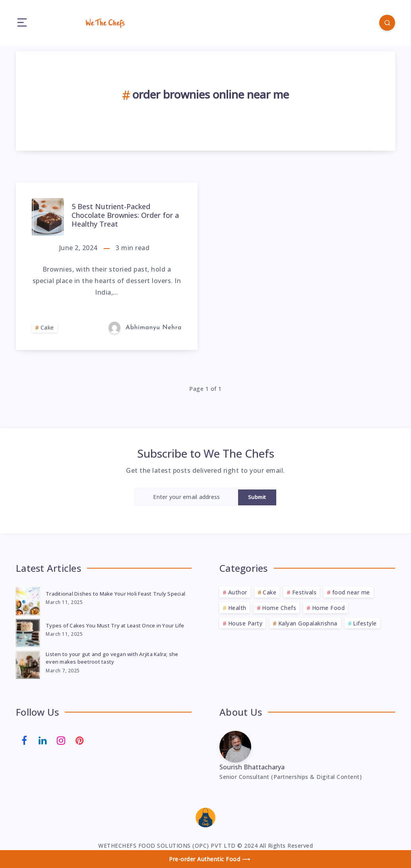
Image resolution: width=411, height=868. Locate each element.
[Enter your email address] (186, 497)
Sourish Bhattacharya (252, 767)
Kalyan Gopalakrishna (308, 623)
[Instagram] (61, 740)
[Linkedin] (43, 740)
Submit (257, 497)
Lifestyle (365, 623)
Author (238, 592)
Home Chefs (279, 608)
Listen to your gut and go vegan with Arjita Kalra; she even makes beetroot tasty (112, 658)
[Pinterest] (80, 740)
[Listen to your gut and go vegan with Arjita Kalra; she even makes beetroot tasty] (28, 664)
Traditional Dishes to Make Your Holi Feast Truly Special (115, 594)
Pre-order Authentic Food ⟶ (209, 859)
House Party (245, 623)
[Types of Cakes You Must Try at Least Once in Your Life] (28, 632)
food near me (351, 592)
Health (237, 608)
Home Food (329, 608)
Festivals (304, 592)
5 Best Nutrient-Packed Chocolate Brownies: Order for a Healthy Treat (125, 215)
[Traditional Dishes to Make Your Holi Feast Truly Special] (28, 600)
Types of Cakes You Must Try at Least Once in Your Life (115, 625)
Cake (47, 327)
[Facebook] (24, 740)
